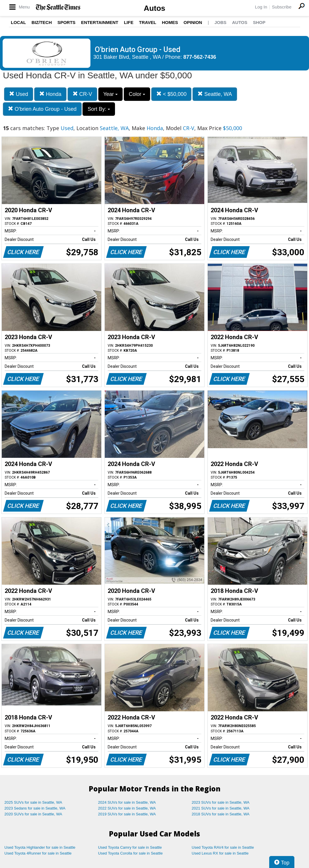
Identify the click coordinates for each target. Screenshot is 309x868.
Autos (154, 8)
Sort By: (99, 109)
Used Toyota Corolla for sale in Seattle (130, 853)
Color (137, 94)
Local (18, 22)
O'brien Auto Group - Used (42, 109)
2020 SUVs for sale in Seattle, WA (33, 814)
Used (19, 94)
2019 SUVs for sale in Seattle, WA (127, 814)
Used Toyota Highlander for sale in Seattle (40, 847)
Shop (259, 22)
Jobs (220, 22)
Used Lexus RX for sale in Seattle (220, 853)
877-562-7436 (200, 57)
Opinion (193, 22)
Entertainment (100, 22)
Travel (148, 22)
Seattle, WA (215, 94)
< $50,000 (171, 94)
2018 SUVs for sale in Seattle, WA (221, 814)
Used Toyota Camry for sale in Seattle (130, 847)
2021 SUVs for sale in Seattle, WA (221, 808)
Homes (170, 22)
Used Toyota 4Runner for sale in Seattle (38, 853)
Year (110, 94)
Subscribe (282, 7)
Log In (261, 7)
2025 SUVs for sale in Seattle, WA (33, 802)
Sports (66, 22)
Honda (50, 94)
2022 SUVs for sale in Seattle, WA (127, 808)
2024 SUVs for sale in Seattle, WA (127, 802)
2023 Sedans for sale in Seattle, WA (35, 808)
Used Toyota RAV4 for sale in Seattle (223, 847)
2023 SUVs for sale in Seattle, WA (221, 802)
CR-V (82, 94)
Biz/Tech (42, 22)
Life (129, 22)
